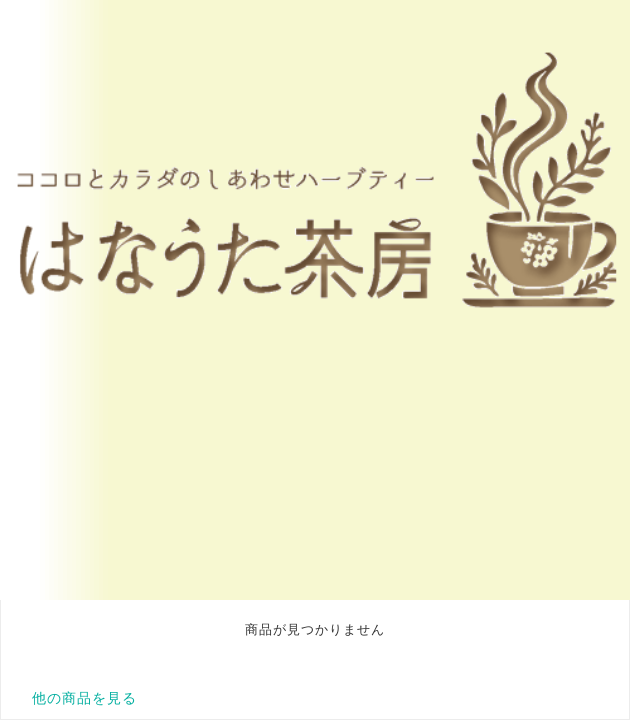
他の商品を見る (84, 698)
